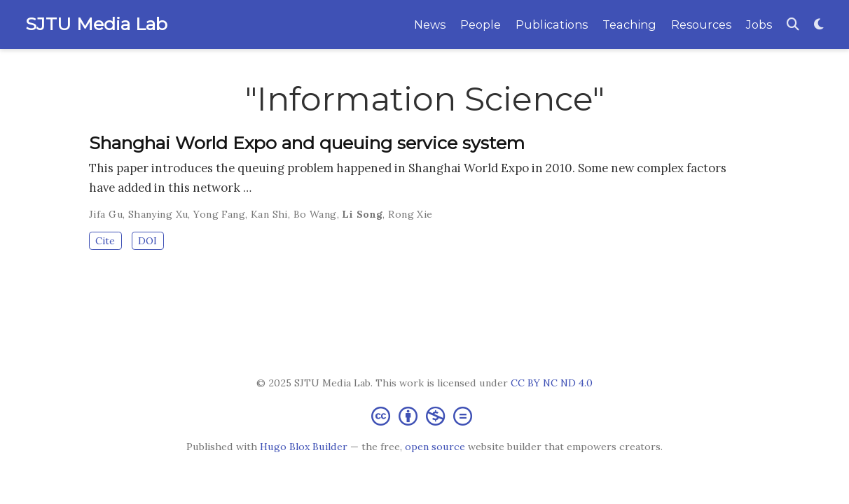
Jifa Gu (106, 214)
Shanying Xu (158, 214)
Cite (105, 241)
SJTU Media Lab (96, 24)
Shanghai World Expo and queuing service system (307, 143)
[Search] (793, 25)
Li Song (362, 214)
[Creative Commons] (424, 415)
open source (435, 447)
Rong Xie (410, 214)
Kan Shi (269, 214)
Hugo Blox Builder (304, 447)
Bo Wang (315, 214)
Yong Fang (219, 214)
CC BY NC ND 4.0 (552, 383)
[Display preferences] (819, 25)
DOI (147, 241)
